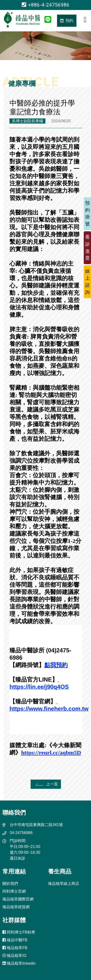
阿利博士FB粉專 (19, 932)
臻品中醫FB (15, 940)
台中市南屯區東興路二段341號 (36, 825)
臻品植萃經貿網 (16, 907)
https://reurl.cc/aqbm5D (51, 753)
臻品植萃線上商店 (64, 884)
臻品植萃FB (15, 948)
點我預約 (56, 665)
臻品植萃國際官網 (18, 899)
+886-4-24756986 (46, 5)
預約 (67, 21)
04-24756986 (21, 833)
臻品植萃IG (14, 956)
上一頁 (46, 784)
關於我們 (10, 884)
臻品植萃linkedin (19, 963)
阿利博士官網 (14, 891)
